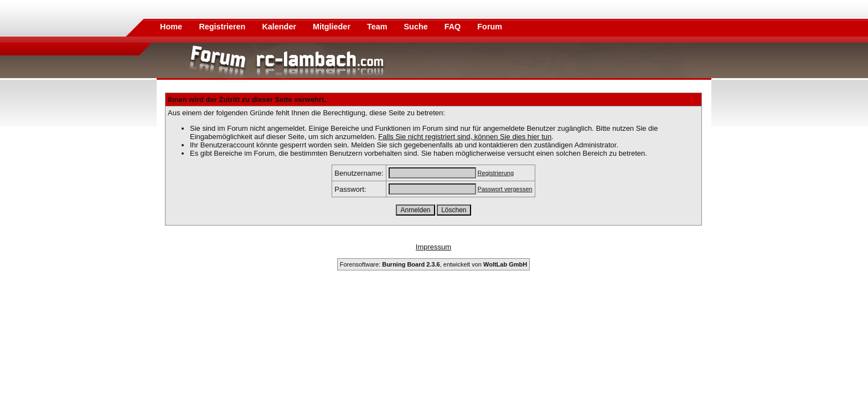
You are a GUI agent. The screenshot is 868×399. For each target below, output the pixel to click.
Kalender (280, 27)
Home (171, 27)
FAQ (454, 27)
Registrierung (496, 173)
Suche (417, 27)
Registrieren (223, 27)
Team (378, 27)
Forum (490, 27)
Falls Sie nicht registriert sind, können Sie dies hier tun (465, 137)
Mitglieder (333, 27)
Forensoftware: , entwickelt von (433, 264)
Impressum (433, 247)
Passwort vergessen (505, 189)
